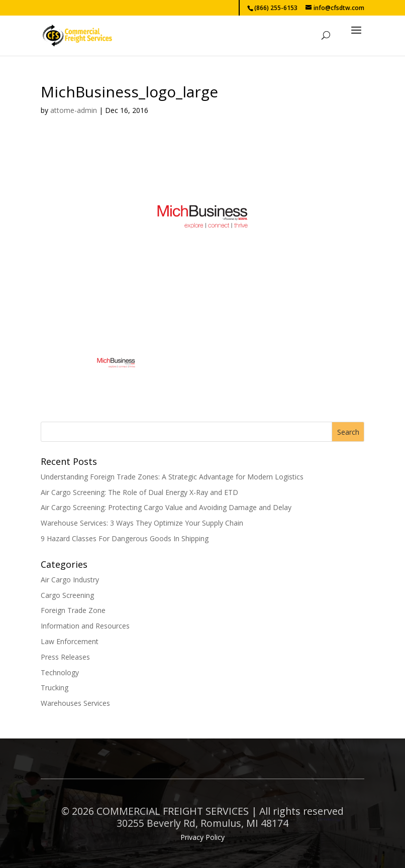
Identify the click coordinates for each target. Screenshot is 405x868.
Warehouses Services (75, 703)
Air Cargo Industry (70, 580)
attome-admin (74, 110)
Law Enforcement (70, 641)
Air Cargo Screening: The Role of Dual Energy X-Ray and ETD (139, 492)
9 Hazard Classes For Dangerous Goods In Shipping (125, 538)
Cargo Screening (67, 595)
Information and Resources (85, 626)
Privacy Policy (202, 837)
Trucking (55, 688)
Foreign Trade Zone (73, 610)
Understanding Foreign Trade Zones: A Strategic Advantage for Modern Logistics (172, 477)
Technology (60, 672)
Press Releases (65, 657)
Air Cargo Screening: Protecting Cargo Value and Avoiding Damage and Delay (166, 507)
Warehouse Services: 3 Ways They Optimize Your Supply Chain (142, 523)
